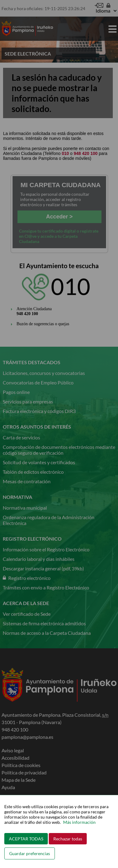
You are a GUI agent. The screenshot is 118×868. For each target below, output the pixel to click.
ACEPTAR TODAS (26, 839)
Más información (79, 822)
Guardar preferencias (30, 853)
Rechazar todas (68, 839)
